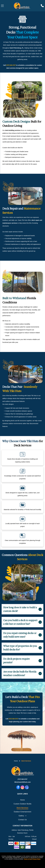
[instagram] (22, 788)
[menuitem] (22, 800)
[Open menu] (2, 6)
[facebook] (18, 788)
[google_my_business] (27, 788)
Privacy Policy (36, 859)
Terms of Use (28, 859)
